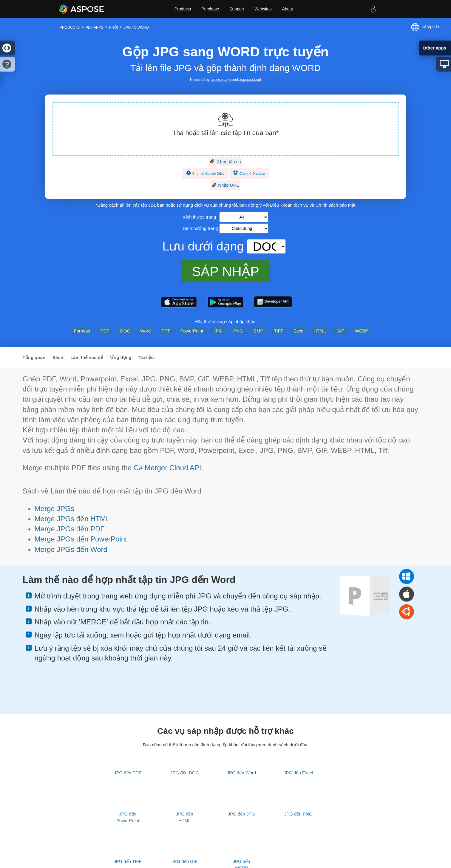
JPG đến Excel (298, 773)
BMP (258, 331)
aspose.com (221, 80)
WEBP (362, 331)
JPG (218, 331)
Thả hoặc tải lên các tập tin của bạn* (226, 133)
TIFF (279, 331)
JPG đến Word (242, 773)
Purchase (210, 9)
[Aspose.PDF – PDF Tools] (179, 302)
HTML (320, 331)
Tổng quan (34, 357)
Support (237, 9)
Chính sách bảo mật (336, 205)
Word (146, 331)
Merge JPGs (54, 509)
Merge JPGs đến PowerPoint (81, 539)
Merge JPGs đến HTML (72, 519)
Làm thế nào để (87, 357)
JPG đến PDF (128, 773)
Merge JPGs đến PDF (70, 529)
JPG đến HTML (185, 817)
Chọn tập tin (225, 162)
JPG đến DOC (185, 773)
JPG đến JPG (241, 814)
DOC (125, 331)
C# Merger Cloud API (167, 468)
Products (183, 9)
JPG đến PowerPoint (128, 817)
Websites (263, 9)
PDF (105, 331)
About (288, 9)
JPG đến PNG (298, 814)
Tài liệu (146, 357)
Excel (299, 331)
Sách (58, 357)
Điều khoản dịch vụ (289, 205)
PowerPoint (192, 331)
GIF (340, 331)
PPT (166, 331)
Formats (82, 331)
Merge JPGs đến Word (71, 549)
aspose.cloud (250, 80)
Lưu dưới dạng (203, 246)
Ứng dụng (121, 357)
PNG (238, 331)
